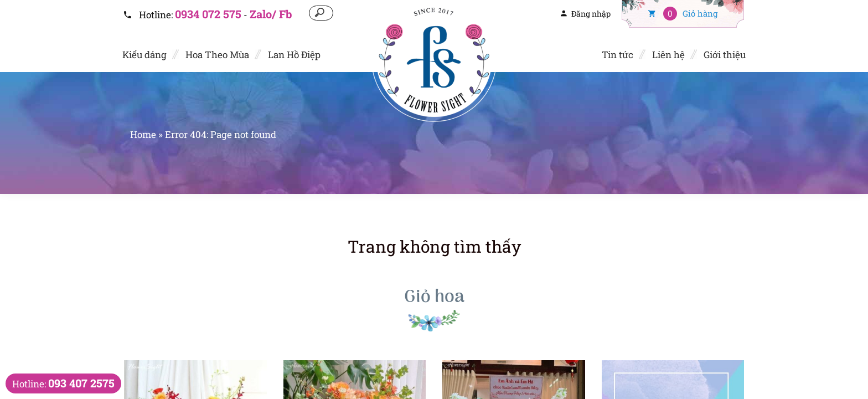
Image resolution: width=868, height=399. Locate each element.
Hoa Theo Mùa (217, 55)
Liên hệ (668, 55)
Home (143, 134)
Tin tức (618, 55)
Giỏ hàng (683, 13)
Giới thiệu (725, 55)
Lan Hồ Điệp (294, 55)
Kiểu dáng (144, 55)
